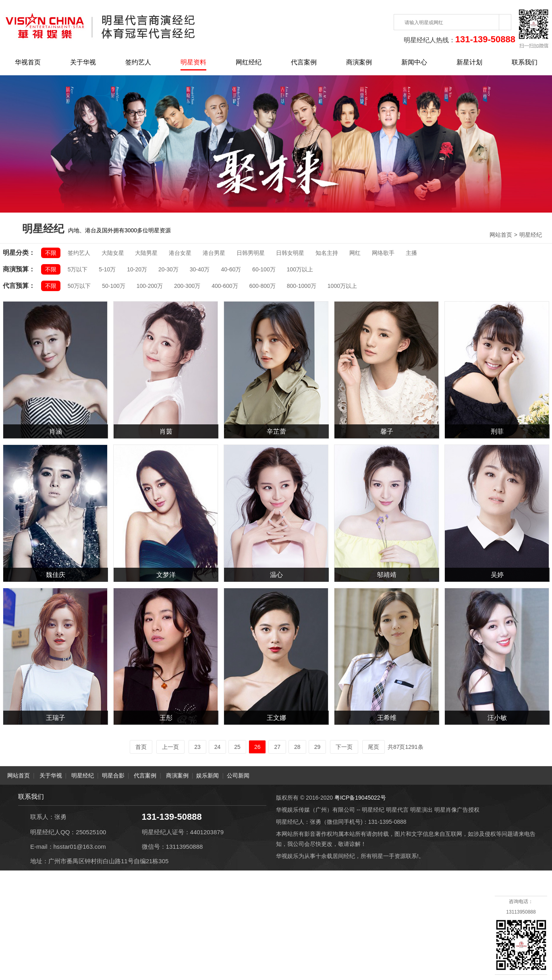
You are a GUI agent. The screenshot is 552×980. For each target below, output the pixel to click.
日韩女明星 (290, 253)
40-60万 (231, 269)
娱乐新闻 (208, 775)
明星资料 (193, 62)
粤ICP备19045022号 (360, 798)
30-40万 (200, 269)
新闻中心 (414, 62)
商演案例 (359, 62)
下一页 (344, 747)
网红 (355, 253)
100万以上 (300, 269)
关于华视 (83, 62)
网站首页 (501, 235)
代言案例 (304, 62)
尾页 (374, 747)
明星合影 (113, 775)
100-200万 (150, 286)
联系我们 (525, 62)
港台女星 (180, 253)
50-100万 (114, 286)
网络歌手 (383, 253)
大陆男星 (146, 253)
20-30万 (168, 269)
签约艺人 (138, 62)
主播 (411, 253)
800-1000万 (302, 286)
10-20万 (137, 269)
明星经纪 (531, 235)
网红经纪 (249, 62)
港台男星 (214, 253)
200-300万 (187, 286)
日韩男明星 (251, 253)
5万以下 (78, 269)
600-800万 (262, 286)
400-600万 (225, 286)
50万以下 (79, 286)
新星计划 (469, 62)
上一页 (170, 747)
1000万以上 (342, 286)
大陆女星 (113, 253)
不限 (51, 253)
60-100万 (264, 269)
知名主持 (327, 253)
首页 (141, 747)
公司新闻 (238, 775)
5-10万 (107, 269)
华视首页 (28, 62)
